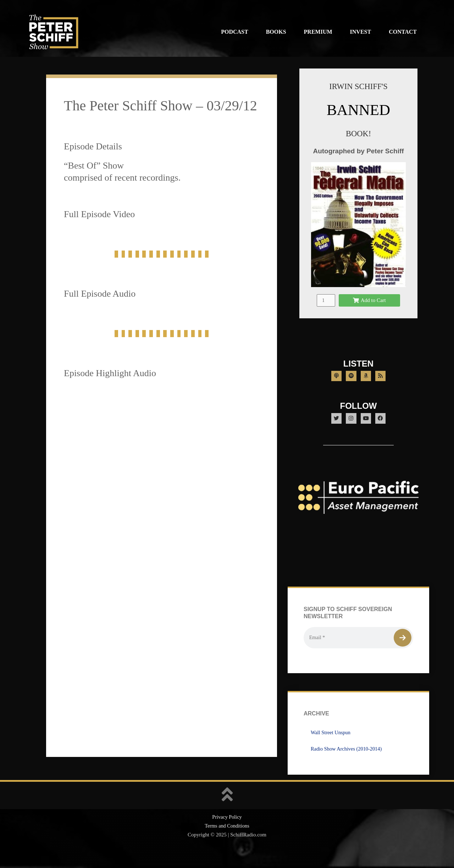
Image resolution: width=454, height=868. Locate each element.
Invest (361, 32)
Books (276, 32)
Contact (403, 32)
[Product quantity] (326, 309)
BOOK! (358, 133)
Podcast (234, 32)
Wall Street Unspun (331, 748)
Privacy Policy (227, 833)
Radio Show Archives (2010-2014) (348, 764)
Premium (318, 32)
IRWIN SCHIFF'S (358, 86)
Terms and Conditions (227, 842)
